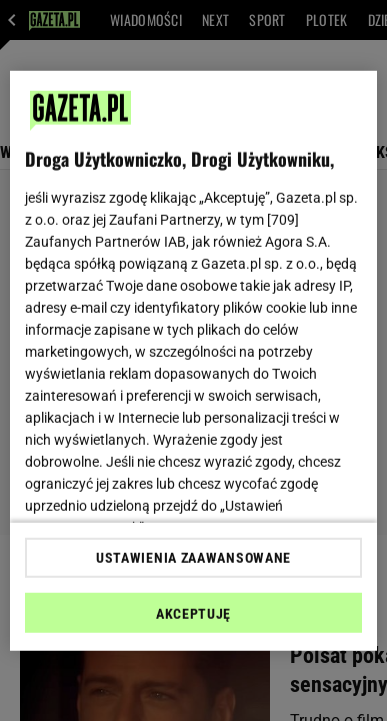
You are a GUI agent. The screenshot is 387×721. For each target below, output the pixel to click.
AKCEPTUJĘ (193, 614)
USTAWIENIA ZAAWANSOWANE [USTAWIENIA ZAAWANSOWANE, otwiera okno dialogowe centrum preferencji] (193, 558)
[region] (194, 360)
